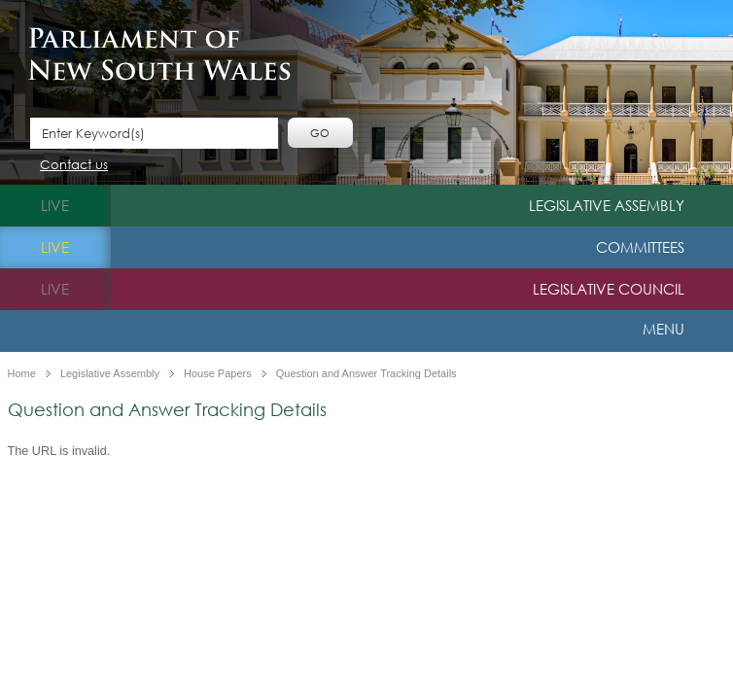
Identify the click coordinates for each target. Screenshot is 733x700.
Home (22, 374)
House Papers (218, 374)
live (55, 205)
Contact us (74, 166)
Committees (640, 247)
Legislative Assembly (607, 205)
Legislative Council (609, 289)
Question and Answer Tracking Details (366, 374)
